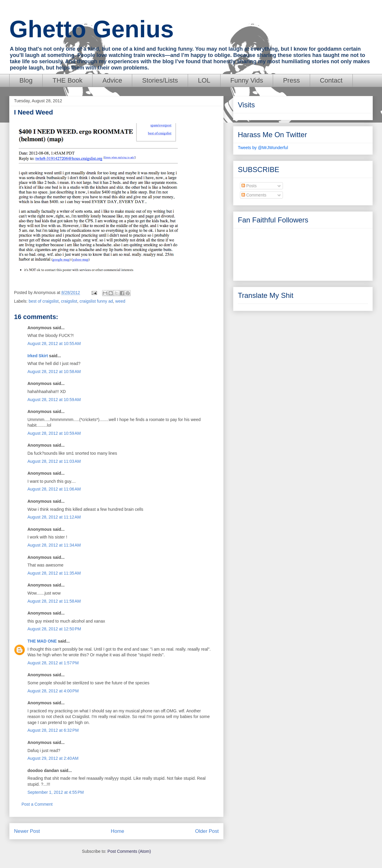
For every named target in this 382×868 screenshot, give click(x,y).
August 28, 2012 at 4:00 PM (53, 691)
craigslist (69, 301)
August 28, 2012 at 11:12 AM (54, 517)
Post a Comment (37, 804)
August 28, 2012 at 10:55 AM (54, 344)
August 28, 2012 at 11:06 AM (54, 489)
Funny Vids (247, 80)
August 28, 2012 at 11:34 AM (54, 545)
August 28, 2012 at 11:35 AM (54, 573)
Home (117, 831)
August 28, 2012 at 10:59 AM (54, 400)
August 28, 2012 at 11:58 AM (54, 601)
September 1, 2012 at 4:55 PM (56, 792)
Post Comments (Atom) (129, 851)
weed (120, 301)
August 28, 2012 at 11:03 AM (54, 461)
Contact (331, 80)
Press (291, 80)
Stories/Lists (160, 80)
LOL (204, 80)
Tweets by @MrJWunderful (263, 148)
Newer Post (27, 831)
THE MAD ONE (42, 641)
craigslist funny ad (96, 301)
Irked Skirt (38, 356)
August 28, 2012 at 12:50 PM (54, 629)
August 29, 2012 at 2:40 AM (53, 758)
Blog (26, 80)
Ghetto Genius (91, 29)
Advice (112, 80)
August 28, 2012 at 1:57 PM (53, 663)
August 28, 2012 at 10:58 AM (54, 372)
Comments (254, 195)
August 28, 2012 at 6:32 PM (53, 730)
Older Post (207, 831)
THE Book (67, 80)
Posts (249, 186)
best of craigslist (44, 301)
